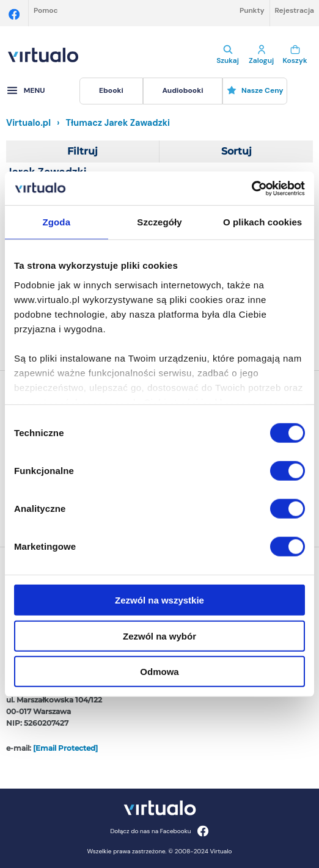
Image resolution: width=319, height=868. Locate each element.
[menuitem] (111, 91)
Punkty (252, 10)
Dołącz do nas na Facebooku (159, 831)
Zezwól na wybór (159, 636)
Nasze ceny (255, 90)
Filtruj (82, 151)
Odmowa (159, 672)
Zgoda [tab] (57, 222)
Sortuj (237, 151)
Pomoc (46, 10)
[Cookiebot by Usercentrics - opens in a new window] (251, 188)
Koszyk (295, 55)
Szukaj (228, 55)
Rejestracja (295, 10)
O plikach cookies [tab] (262, 222)
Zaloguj (261, 55)
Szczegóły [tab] (159, 222)
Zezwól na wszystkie (159, 600)
